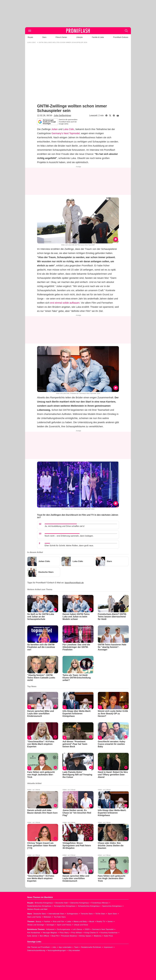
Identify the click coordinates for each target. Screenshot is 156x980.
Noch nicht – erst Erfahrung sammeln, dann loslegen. (69, 536)
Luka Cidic (69, 129)
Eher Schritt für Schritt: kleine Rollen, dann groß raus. (69, 545)
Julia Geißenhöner (62, 115)
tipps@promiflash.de (74, 583)
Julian (54, 129)
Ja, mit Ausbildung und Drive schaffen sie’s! (65, 526)
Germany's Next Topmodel (66, 133)
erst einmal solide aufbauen (65, 303)
